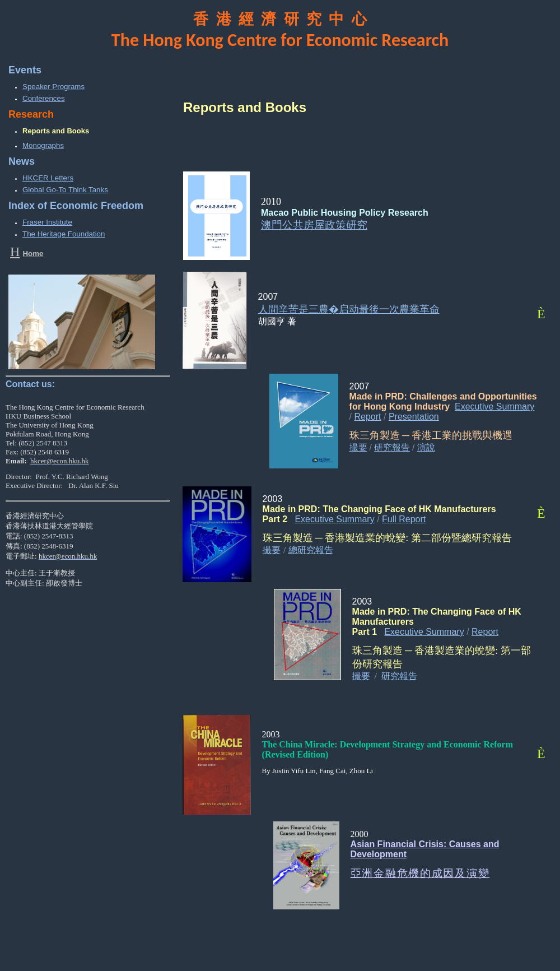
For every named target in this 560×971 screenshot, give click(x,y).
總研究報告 (311, 550)
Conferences (44, 98)
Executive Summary (494, 406)
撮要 (358, 447)
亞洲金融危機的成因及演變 (420, 873)
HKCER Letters (48, 178)
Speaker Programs (53, 87)
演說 (426, 447)
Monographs (43, 145)
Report (368, 417)
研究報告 (392, 447)
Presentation (414, 417)
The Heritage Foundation (64, 234)
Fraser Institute (47, 222)
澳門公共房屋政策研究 (314, 225)
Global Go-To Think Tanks (65, 190)
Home (33, 254)
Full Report (404, 519)
